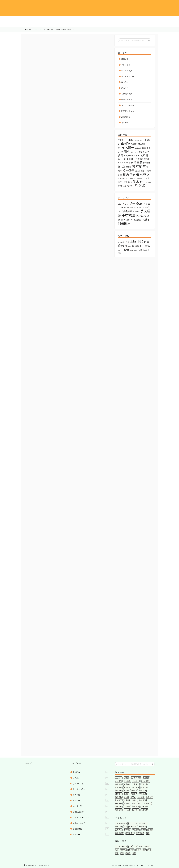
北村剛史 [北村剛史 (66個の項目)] (124, 152)
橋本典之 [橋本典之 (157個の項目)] (143, 175)
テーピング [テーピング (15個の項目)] (133, 827)
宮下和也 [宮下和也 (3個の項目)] (134, 156)
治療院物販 (161, 25)
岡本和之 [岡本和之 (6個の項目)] (139, 159)
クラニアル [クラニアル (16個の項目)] (133, 823)
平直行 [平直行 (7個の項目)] (121, 163)
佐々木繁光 (45, 630)
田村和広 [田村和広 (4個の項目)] (133, 179)
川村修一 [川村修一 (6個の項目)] (147, 159)
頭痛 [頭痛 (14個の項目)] (140, 250)
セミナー (125, 123)
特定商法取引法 (44, 865)
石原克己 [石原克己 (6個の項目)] (141, 178)
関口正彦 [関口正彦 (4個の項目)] (123, 186)
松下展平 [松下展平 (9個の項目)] (150, 797)
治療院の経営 (54, 25)
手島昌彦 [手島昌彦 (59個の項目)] (137, 162)
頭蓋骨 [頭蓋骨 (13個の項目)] (146, 250)
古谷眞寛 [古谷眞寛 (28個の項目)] (127, 787)
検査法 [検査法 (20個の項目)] (150, 830)
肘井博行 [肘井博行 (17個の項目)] (128, 182)
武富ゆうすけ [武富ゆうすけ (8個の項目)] (124, 178)
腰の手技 (125, 19)
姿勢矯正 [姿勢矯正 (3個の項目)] (136, 212)
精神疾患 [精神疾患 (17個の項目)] (137, 246)
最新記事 (125, 59)
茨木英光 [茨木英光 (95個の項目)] (139, 182)
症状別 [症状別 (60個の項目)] (123, 246)
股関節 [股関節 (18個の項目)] (146, 246)
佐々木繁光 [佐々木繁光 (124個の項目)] (126, 148)
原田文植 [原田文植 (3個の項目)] (133, 152)
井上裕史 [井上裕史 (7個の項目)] (142, 144)
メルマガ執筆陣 (34, 630)
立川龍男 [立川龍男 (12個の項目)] (127, 807)
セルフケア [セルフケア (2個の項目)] (127, 208)
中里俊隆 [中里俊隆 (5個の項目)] (146, 140)
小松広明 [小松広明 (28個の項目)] (143, 155)
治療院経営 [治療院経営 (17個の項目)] (127, 220)
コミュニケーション (89, 25)
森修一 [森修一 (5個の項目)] (144, 171)
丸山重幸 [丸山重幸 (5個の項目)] (134, 144)
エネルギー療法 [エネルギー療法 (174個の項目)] (130, 203)
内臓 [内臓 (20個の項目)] (147, 242)
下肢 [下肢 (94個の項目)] (140, 241)
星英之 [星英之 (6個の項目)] (129, 167)
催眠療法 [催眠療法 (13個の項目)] (128, 211)
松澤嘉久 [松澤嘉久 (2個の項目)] (138, 171)
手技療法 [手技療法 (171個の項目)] (129, 215)
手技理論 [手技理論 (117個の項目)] (127, 830)
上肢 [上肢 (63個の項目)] (133, 242)
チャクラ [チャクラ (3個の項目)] (135, 208)
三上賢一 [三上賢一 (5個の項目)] (121, 140)
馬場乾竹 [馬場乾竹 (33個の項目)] (140, 186)
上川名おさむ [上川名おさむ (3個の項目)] (138, 140)
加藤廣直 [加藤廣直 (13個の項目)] (146, 148)
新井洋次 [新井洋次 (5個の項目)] (146, 163)
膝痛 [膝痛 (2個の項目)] (132, 250)
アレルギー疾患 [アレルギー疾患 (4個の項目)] (124, 242)
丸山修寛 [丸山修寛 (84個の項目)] (124, 143)
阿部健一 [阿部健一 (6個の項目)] (131, 186)
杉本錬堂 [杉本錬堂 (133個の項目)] (139, 166)
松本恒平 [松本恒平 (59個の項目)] (128, 171)
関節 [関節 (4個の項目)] (135, 250)
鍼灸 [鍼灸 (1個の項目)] (129, 224)
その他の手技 (18, 25)
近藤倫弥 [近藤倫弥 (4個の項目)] (119, 810)
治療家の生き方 (125, 25)
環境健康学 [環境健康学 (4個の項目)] (138, 220)
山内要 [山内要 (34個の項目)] (122, 159)
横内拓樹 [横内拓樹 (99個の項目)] (129, 175)
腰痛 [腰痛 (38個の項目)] (127, 250)
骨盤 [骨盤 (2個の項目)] (119, 253)
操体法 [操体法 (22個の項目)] (140, 216)
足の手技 (161, 19)
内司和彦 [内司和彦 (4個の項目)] (138, 148)
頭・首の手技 (54, 19)
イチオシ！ (18, 19)
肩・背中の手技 (89, 19)
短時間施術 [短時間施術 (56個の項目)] (140, 833)
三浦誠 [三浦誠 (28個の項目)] (129, 140)
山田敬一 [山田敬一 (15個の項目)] (131, 159)
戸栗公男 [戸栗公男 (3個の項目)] (127, 163)
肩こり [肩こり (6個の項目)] (121, 250)
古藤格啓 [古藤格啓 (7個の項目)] (141, 152)
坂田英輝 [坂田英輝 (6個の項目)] (127, 156)
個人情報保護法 (31, 865)
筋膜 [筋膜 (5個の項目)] (130, 246)
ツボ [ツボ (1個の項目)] (140, 208)
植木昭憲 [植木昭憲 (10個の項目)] (143, 800)
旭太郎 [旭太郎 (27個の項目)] (122, 167)
